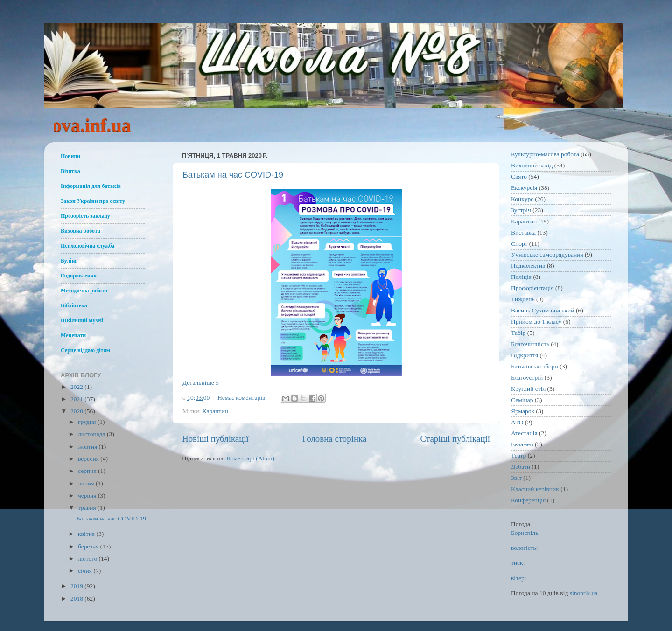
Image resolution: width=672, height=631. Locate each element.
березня (89, 546)
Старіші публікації (455, 439)
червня (88, 496)
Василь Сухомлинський (543, 310)
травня (88, 508)
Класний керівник (535, 489)
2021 (77, 399)
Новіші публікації (215, 439)
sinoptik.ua (584, 593)
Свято (519, 177)
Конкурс (522, 199)
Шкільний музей (82, 320)
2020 (77, 411)
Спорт (519, 244)
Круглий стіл (528, 389)
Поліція (521, 277)
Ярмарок (523, 411)
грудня (88, 422)
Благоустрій (527, 378)
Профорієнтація (532, 288)
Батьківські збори (535, 366)
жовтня (88, 447)
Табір (518, 333)
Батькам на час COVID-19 (233, 175)
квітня (87, 534)
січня (86, 571)
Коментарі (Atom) (251, 458)
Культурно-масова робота (545, 154)
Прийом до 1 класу (536, 322)
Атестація (524, 433)
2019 (77, 586)
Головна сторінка (334, 439)
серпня (88, 471)
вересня (89, 459)
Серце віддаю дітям (85, 350)
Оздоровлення (79, 276)
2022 (77, 387)
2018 (77, 599)
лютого (88, 558)
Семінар (522, 400)
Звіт (516, 478)
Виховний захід (532, 165)
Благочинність (530, 344)
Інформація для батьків (91, 186)
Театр (518, 455)
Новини (70, 156)
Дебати (521, 467)
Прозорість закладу (85, 216)
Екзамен (522, 444)
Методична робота (84, 291)
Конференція (528, 500)
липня (87, 483)
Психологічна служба (88, 246)
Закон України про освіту (93, 201)
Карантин (215, 411)
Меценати (73, 335)
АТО (517, 422)
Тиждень (523, 299)
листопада (92, 434)
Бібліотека (74, 305)
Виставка (523, 232)
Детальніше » (201, 383)
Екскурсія (524, 188)
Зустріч (521, 210)
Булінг (69, 261)
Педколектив (528, 266)
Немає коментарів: (243, 398)
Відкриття (525, 355)
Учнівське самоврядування (547, 254)
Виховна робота (80, 231)
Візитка (70, 171)
